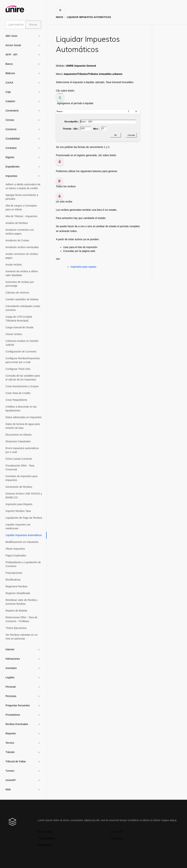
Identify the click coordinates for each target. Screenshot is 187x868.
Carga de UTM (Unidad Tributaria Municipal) (19, 319)
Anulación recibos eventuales (22, 247)
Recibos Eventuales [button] (17, 724)
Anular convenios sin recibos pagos (22, 256)
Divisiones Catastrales (18, 441)
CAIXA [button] (9, 83)
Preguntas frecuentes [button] (18, 705)
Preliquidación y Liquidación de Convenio (23, 564)
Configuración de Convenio (21, 352)
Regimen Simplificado (18, 593)
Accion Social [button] (13, 45)
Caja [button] (8, 92)
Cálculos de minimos (17, 293)
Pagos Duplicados (16, 555)
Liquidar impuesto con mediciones (18, 526)
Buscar (33, 25)
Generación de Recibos (19, 487)
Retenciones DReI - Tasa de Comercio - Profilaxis (21, 619)
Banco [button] (9, 64)
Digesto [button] (10, 157)
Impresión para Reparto (19, 504)
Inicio (60, 17)
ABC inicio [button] (11, 36)
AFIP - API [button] (11, 55)
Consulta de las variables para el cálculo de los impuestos (23, 378)
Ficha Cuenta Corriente (19, 459)
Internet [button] (10, 649)
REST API (117, 832)
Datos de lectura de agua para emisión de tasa (23, 426)
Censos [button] (10, 120)
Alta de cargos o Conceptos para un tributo (21, 208)
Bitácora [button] (10, 73)
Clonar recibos (14, 334)
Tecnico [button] (10, 743)
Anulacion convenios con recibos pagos (20, 232)
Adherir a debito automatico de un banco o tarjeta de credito (23, 186)
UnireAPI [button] (11, 780)
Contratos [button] (11, 148)
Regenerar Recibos (17, 586)
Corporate (117, 838)
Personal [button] (11, 687)
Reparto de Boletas (16, 611)
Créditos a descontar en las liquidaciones (21, 409)
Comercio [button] (11, 129)
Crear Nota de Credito (18, 393)
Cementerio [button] (12, 111)
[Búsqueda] (16, 25)
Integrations (44, 845)
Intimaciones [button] (13, 659)
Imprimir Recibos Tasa (18, 511)
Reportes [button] (11, 733)
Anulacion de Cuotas (17, 240)
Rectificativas (13, 580)
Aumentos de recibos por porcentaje (20, 284)
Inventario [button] (11, 668)
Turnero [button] (10, 771)
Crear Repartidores (16, 400)
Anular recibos (14, 265)
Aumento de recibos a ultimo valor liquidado (22, 273)
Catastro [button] (10, 101)
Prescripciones (14, 573)
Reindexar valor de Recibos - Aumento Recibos (22, 602)
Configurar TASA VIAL (18, 369)
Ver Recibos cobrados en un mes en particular (22, 637)
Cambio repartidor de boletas (22, 299)
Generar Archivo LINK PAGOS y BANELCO (24, 496)
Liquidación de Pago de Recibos (24, 518)
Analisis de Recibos (17, 223)
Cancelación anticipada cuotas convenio (23, 308)
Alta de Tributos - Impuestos (21, 216)
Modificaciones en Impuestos (22, 542)
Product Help (45, 832)
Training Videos (47, 838)
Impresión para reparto (83, 267)
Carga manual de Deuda (19, 327)
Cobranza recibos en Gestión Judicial (22, 343)
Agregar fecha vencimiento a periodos (22, 197)
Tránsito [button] (10, 752)
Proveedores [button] (13, 715)
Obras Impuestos (15, 549)
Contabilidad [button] (13, 139)
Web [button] (8, 789)
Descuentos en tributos (19, 435)
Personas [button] (11, 696)
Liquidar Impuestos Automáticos (24, 535)
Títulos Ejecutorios (16, 628)
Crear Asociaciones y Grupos (22, 386)
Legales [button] (10, 677)
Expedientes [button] (13, 167)
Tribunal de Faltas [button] (16, 761)
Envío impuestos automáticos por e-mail (22, 450)
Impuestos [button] (11, 176)
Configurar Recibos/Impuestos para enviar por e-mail (23, 360)
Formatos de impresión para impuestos (21, 478)
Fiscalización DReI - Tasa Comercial (20, 468)
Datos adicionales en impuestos (24, 417)
